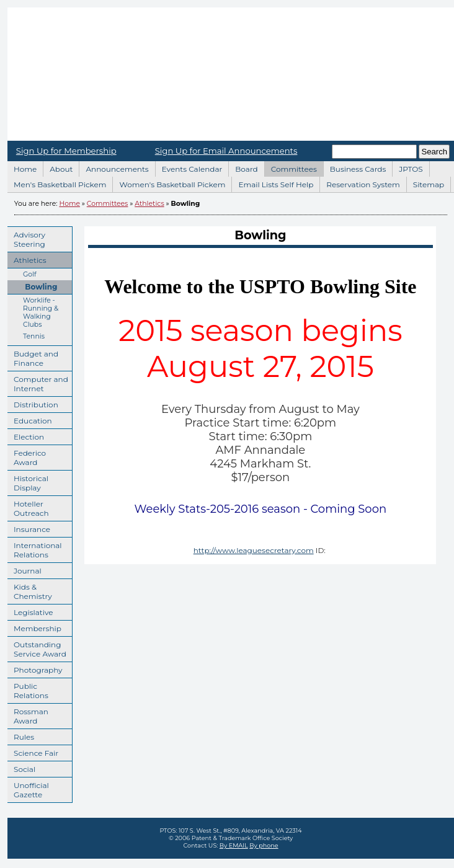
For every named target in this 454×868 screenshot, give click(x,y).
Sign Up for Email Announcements (226, 151)
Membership (34, 627)
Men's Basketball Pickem (56, 183)
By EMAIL (234, 845)
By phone (264, 845)
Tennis (26, 335)
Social (21, 768)
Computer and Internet (38, 382)
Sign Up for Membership (66, 151)
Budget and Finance (33, 357)
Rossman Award (28, 715)
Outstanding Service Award (37, 648)
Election (26, 435)
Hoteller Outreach (28, 507)
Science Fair (33, 751)
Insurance (29, 528)
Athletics (149, 204)
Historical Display (28, 481)
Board (243, 167)
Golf (22, 273)
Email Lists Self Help (272, 183)
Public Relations (28, 689)
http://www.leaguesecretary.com (254, 550)
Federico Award (27, 456)
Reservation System (360, 183)
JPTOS (407, 167)
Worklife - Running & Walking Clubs (33, 312)
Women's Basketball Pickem (169, 183)
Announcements (113, 167)
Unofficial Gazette (28, 788)
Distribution (33, 403)
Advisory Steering (26, 238)
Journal (24, 569)
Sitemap (425, 183)
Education (30, 419)
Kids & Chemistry (30, 590)
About (58, 167)
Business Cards (355, 167)
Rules (21, 735)
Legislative (30, 611)
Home (22, 167)
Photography (35, 668)
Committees (291, 167)
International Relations (35, 548)
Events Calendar (189, 167)
